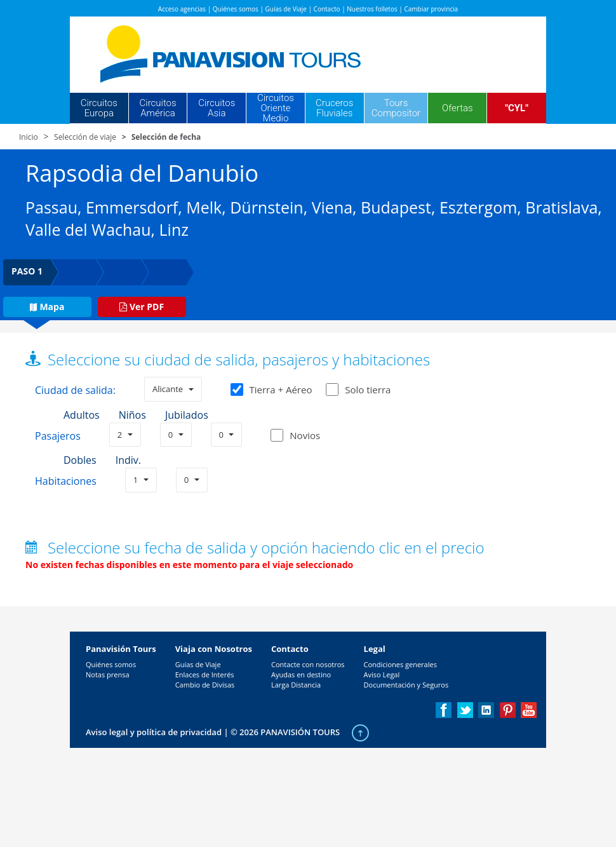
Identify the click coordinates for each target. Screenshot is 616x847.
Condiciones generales (400, 664)
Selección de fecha (166, 137)
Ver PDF (142, 307)
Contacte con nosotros (308, 664)
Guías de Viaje (286, 9)
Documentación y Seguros (406, 685)
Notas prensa (108, 674)
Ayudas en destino (301, 674)
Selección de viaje (85, 137)
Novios (305, 435)
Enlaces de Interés (205, 674)
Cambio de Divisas (205, 685)
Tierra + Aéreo (271, 390)
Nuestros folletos (372, 9)
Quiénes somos (236, 9)
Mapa (47, 307)
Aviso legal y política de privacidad (154, 732)
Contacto (327, 9)
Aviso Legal (382, 674)
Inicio (29, 137)
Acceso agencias (182, 9)
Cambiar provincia (431, 9)
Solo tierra (358, 390)
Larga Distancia (296, 685)
